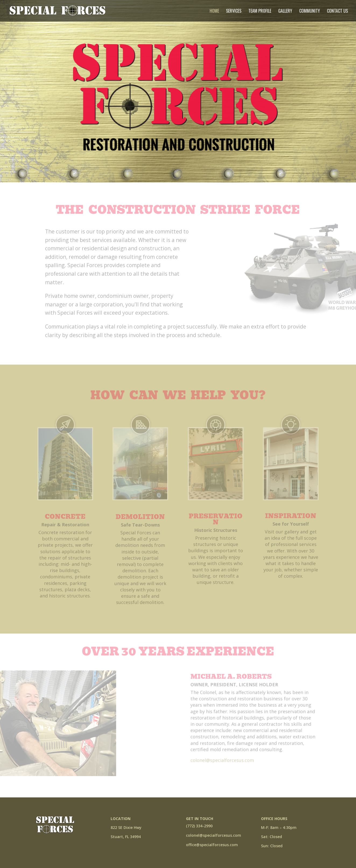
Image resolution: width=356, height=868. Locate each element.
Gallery (285, 11)
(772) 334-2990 (199, 826)
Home (214, 11)
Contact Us (337, 11)
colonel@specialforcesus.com (214, 835)
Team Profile (260, 11)
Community (310, 11)
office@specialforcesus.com (212, 845)
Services (234, 11)
